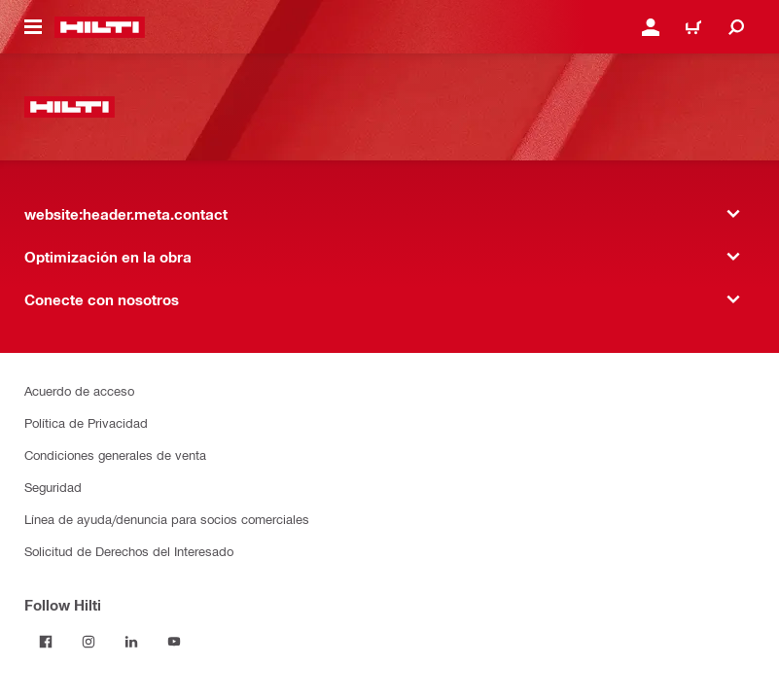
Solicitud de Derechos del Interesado (129, 551)
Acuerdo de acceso (79, 390)
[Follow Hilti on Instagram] (89, 642)
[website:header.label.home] (100, 27)
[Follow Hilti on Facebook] (46, 642)
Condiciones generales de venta (115, 455)
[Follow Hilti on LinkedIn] (131, 642)
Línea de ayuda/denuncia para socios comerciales (167, 519)
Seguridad (53, 487)
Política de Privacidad (86, 422)
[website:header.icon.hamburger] (33, 27)
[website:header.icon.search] (736, 27)
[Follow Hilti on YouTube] (174, 642)
